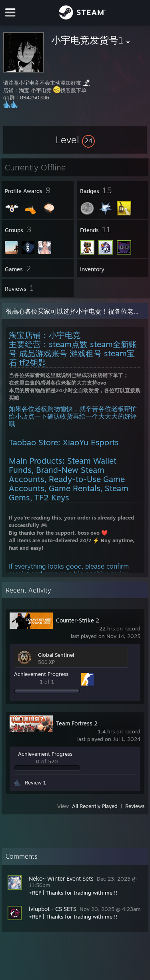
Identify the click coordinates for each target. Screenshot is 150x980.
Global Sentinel (56, 655)
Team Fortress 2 (77, 723)
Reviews (135, 806)
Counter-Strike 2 (78, 620)
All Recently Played (95, 806)
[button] (75, 140)
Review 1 (35, 782)
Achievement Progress (41, 674)
